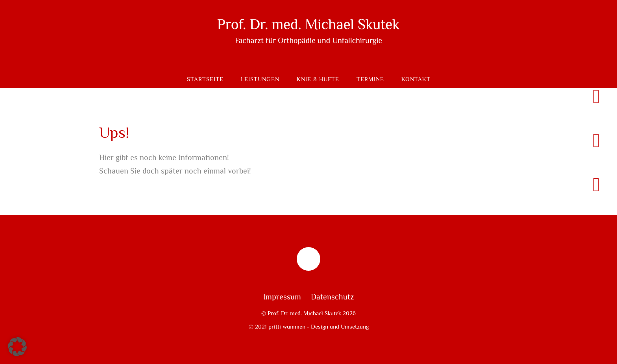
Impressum (282, 297)
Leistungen (260, 79)
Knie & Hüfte (318, 79)
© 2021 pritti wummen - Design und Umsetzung (309, 327)
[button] (17, 347)
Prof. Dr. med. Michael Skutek (304, 313)
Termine (370, 79)
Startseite (205, 79)
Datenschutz (332, 297)
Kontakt (416, 79)
